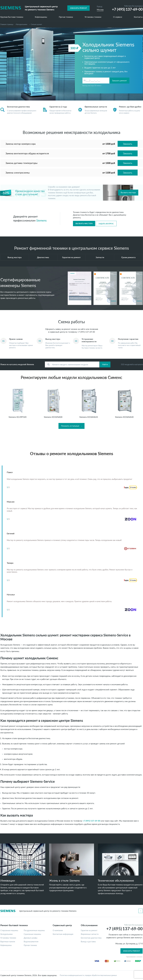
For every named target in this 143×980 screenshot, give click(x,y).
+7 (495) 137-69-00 (86, 332)
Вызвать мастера (128, 192)
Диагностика (43, 257)
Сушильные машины (32, 934)
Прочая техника (66, 17)
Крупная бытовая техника (12, 17)
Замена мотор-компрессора (21, 144)
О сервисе (118, 17)
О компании (58, 930)
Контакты (138, 17)
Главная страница (7, 24)
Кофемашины (41, 17)
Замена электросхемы (18, 173)
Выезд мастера (15, 257)
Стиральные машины (9, 930)
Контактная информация (63, 934)
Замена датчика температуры (21, 163)
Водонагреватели (31, 942)
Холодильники (22, 24)
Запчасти (100, 257)
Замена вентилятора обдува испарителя (27, 153)
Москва (100, 10)
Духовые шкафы (31, 938)
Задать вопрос (106, 224)
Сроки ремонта (128, 257)
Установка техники (93, 17)
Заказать (128, 144)
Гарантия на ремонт (71, 257)
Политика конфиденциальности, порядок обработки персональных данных (88, 975)
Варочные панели (8, 942)
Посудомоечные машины (34, 930)
